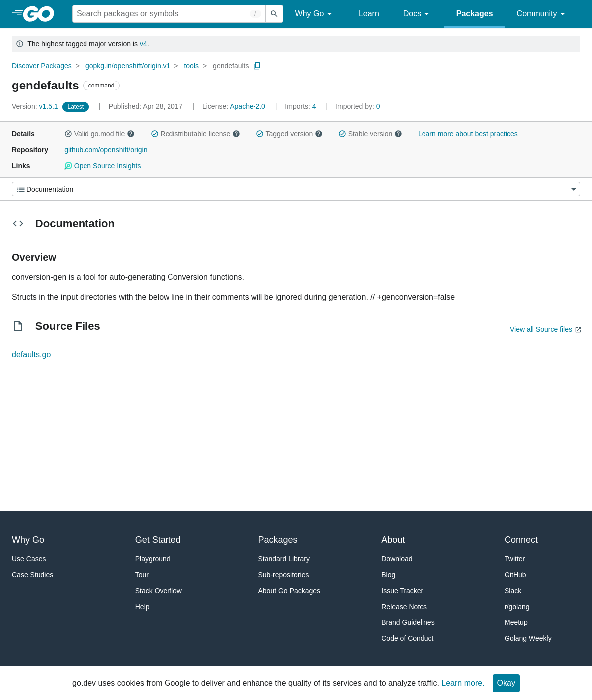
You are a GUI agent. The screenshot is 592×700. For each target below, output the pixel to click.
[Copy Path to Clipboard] (257, 66)
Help (142, 607)
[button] (68, 134)
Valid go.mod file (99, 134)
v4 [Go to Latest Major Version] (143, 44)
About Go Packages (290, 591)
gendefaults (231, 66)
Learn (369, 14)
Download (397, 559)
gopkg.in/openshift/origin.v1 (128, 66)
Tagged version (289, 134)
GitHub (515, 575)
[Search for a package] (169, 14)
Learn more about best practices (468, 134)
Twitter (515, 559)
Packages (475, 14)
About (393, 540)
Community (543, 14)
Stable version (370, 134)
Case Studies (33, 575)
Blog (388, 575)
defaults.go (31, 355)
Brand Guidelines (408, 622)
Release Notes (404, 607)
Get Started (158, 540)
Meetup (516, 622)
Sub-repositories (284, 575)
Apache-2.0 (248, 106)
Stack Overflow (159, 591)
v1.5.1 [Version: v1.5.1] (36, 106)
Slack (513, 591)
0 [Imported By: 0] (358, 106)
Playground (153, 559)
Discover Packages (42, 66)
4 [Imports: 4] (301, 106)
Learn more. (463, 683)
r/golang (517, 607)
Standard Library (284, 559)
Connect (521, 540)
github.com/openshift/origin (106, 150)
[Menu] (296, 189)
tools (191, 66)
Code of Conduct (407, 638)
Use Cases (29, 559)
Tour (142, 575)
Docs (418, 14)
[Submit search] (274, 14)
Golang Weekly (528, 638)
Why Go (315, 14)
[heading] (42, 14)
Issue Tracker (402, 591)
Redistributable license (195, 134)
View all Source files (541, 329)
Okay (506, 683)
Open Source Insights (102, 166)
